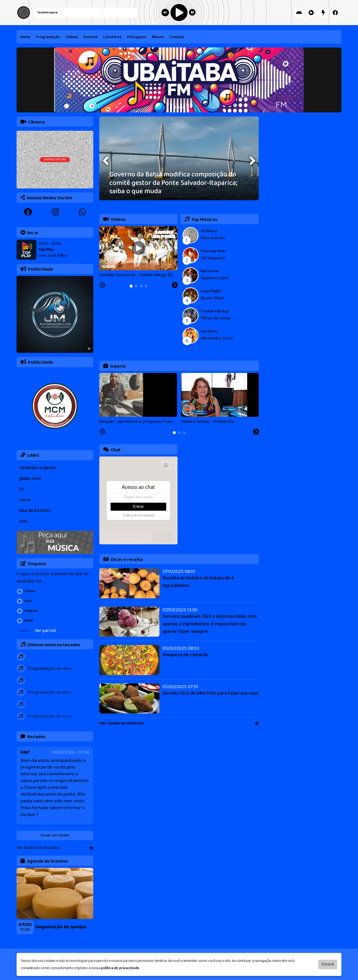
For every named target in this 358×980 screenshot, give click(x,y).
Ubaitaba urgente (37, 468)
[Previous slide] (17, 937)
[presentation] (106, 161)
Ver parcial (45, 631)
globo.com (30, 478)
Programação (48, 37)
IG (21, 489)
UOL (24, 521)
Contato (177, 37)
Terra (25, 500)
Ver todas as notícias (179, 723)
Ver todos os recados (55, 848)
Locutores (112, 37)
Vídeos (72, 37)
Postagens (137, 37)
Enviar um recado (55, 835)
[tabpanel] (55, 901)
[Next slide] (94, 937)
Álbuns (158, 37)
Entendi (328, 964)
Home (25, 37)
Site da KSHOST (35, 511)
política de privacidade (120, 968)
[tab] (131, 286)
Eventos (91, 37)
